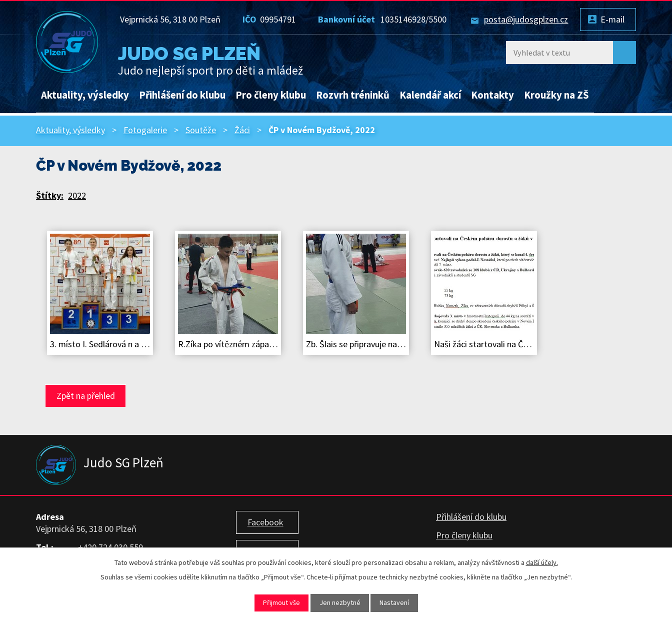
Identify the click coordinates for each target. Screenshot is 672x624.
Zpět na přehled (86, 396)
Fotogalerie (145, 130)
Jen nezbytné (340, 602)
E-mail (612, 19)
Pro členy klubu (271, 95)
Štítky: (50, 195)
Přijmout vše (281, 602)
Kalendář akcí (430, 95)
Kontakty (492, 95)
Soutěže (201, 130)
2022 (77, 195)
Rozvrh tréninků (353, 95)
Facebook (265, 522)
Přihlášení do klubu (182, 95)
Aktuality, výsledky (85, 95)
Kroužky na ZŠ (556, 95)
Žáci (242, 130)
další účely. (542, 562)
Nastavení (394, 602)
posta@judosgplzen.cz (526, 19)
